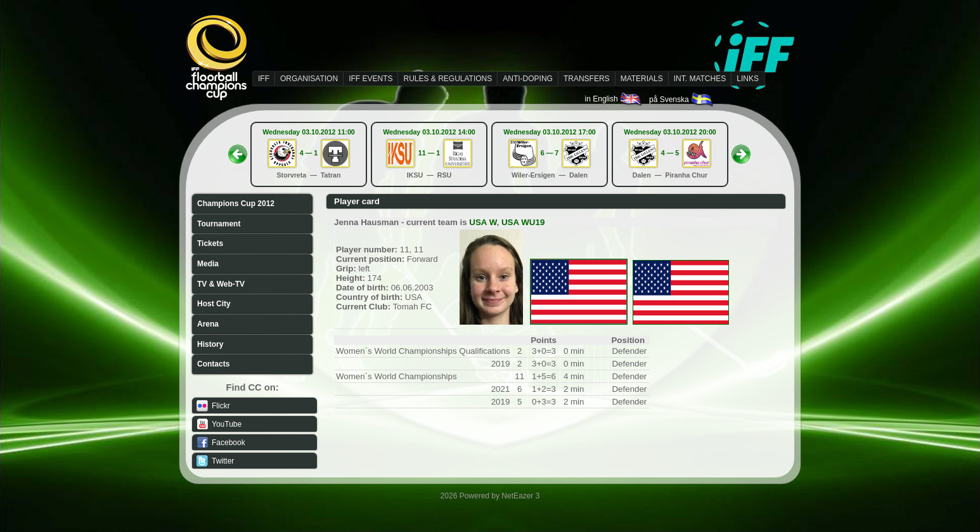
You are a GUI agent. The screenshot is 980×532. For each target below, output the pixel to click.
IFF (264, 79)
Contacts (213, 364)
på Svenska (682, 100)
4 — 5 (670, 153)
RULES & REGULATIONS (448, 79)
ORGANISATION (309, 79)
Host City (214, 304)
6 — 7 (550, 153)
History (210, 344)
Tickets (210, 243)
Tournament (219, 224)
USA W (483, 222)
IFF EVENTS (371, 79)
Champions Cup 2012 (236, 204)
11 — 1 (429, 153)
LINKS (748, 79)
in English (614, 99)
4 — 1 (309, 153)
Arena (208, 324)
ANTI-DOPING (528, 79)
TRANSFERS (587, 79)
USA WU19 (523, 222)
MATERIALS (642, 79)
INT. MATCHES (700, 79)
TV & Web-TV (221, 284)
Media (208, 264)
